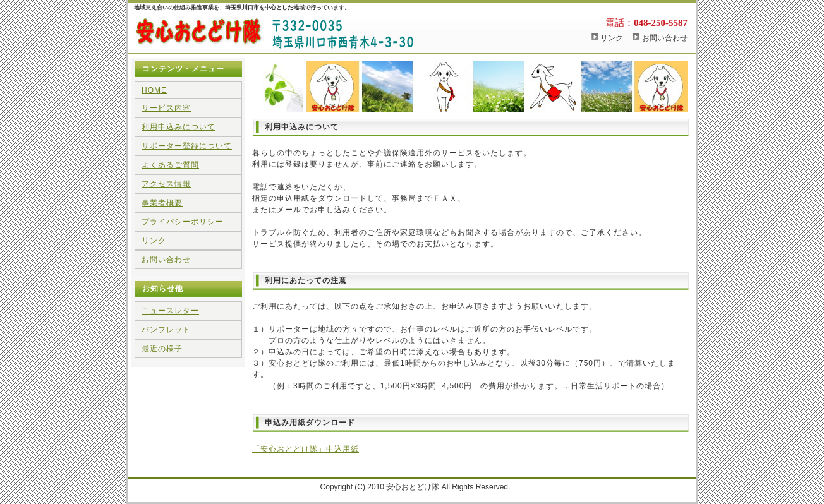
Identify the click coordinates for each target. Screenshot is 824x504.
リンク (612, 38)
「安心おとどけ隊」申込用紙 (306, 449)
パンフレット (166, 330)
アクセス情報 (166, 184)
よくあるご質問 (170, 165)
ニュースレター (170, 311)
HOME (154, 90)
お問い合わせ (665, 38)
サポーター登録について (187, 146)
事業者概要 (162, 203)
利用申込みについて (179, 127)
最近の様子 (162, 349)
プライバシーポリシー (183, 222)
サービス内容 (166, 108)
